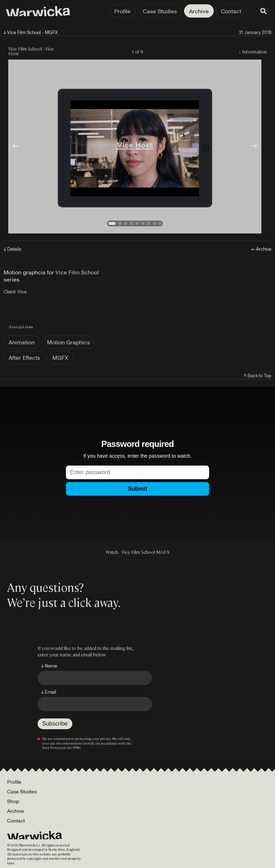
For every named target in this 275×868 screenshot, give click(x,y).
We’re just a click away (62, 602)
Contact (231, 11)
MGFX (60, 358)
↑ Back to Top (258, 376)
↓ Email (49, 692)
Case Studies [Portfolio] (22, 791)
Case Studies (160, 11)
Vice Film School (77, 272)
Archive (199, 11)
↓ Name (49, 666)
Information (254, 51)
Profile (122, 11)
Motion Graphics (68, 342)
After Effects (24, 358)
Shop (13, 801)
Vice (22, 292)
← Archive (261, 249)
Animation (22, 342)
